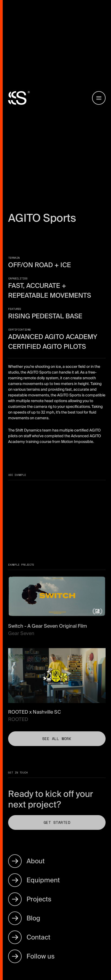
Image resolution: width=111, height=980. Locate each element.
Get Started (57, 822)
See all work (57, 739)
